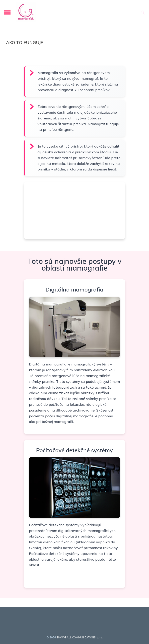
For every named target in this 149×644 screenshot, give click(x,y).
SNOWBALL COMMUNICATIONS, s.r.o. (80, 637)
